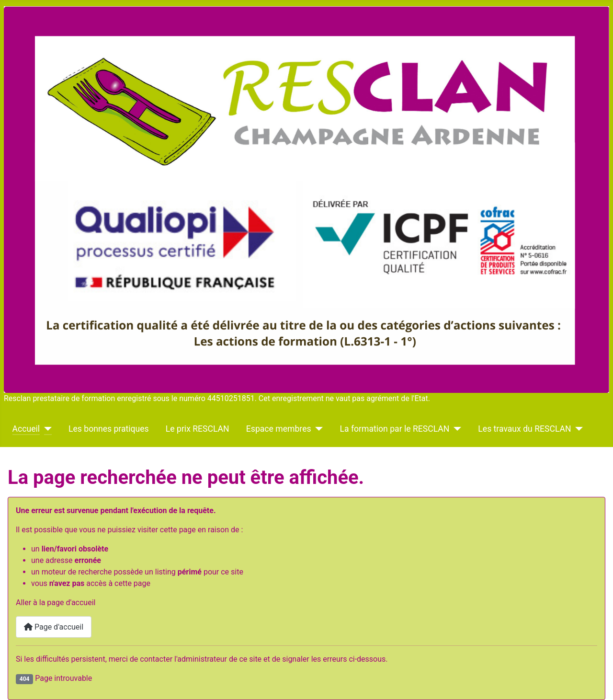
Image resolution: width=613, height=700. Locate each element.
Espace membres (279, 429)
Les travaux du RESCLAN (524, 429)
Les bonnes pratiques (109, 429)
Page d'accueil (54, 627)
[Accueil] (46, 429)
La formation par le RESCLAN (395, 429)
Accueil (26, 429)
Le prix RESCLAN (198, 429)
